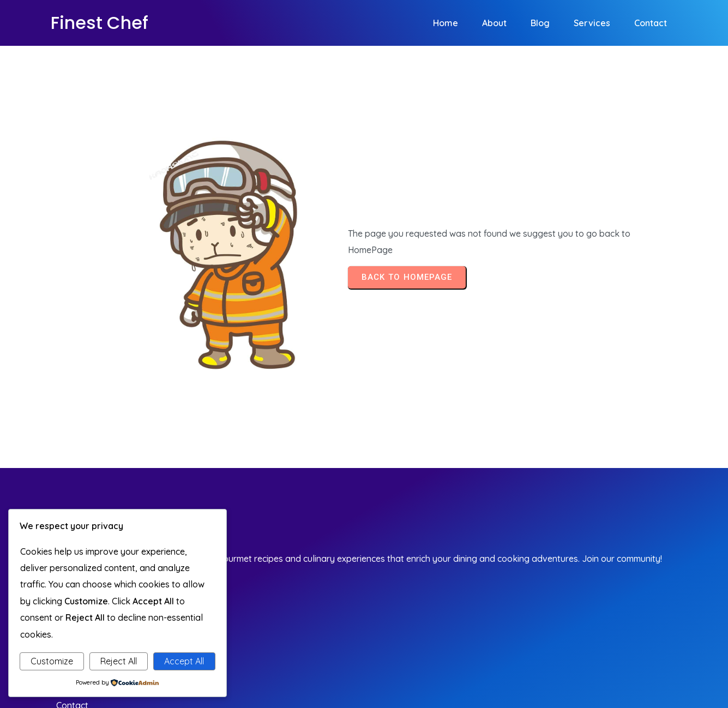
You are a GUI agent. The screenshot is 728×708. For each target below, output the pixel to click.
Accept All (184, 661)
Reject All (119, 661)
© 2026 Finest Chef (631, 634)
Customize (52, 661)
